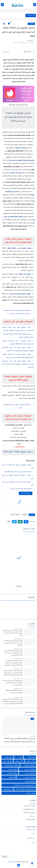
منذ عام (32, 736)
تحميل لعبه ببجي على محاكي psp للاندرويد (18, 472)
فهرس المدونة (30, 819)
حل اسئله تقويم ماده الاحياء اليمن (24, 785)
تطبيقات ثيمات (12, 769)
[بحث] (2, 5)
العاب (20, 757)
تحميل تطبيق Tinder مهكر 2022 (18, 452)
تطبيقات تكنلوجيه (29, 765)
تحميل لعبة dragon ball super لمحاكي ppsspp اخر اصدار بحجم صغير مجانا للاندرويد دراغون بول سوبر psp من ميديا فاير (14, 663)
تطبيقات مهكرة (12, 773)
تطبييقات (12, 777)
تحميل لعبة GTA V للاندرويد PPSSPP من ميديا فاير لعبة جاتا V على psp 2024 (13, 633)
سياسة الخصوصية (29, 809)
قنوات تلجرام (31, 793)
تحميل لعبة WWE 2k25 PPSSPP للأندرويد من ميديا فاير (14, 692)
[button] (26, 522)
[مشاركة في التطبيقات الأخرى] (9, 522)
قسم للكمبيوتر (8, 789)
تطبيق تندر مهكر (21, 148)
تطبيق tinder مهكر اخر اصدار (20, 294)
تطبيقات (31, 24)
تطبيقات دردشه (15, 515)
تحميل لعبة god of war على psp (21, 489)
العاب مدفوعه (30, 761)
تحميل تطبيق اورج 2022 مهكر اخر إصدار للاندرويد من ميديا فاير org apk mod (13, 643)
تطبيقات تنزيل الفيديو (12, 765)
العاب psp (9, 757)
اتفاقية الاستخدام (29, 812)
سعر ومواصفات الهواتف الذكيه (25, 789)
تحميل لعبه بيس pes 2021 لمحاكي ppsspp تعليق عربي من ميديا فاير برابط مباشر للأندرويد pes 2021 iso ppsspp (13, 673)
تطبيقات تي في (30, 769)
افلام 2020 (31, 757)
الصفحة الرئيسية (29, 806)
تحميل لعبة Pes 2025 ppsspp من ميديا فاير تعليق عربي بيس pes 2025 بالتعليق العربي (13, 653)
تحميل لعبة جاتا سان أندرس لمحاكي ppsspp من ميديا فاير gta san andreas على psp (12, 683)
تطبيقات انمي (7, 761)
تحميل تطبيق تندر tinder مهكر (19, 248)
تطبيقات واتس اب (29, 777)
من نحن (32, 816)
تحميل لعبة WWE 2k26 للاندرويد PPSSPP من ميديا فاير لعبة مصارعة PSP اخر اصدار (19, 740)
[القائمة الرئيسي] (35, 5)
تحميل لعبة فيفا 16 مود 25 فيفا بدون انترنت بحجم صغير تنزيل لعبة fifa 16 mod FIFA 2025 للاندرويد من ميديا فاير (12, 702)
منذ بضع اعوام (18, 629)
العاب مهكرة (19, 761)
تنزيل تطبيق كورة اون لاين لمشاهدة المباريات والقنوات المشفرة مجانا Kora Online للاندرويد (18, 364)
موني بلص (11, 862)
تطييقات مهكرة (30, 781)
